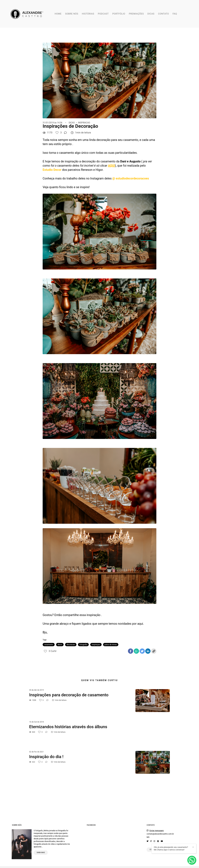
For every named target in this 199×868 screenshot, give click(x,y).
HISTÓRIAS (88, 14)
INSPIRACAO (84, 123)
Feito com (99, 866)
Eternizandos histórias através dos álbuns (68, 727)
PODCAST (103, 14)
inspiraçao (96, 645)
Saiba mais (41, 849)
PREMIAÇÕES (136, 14)
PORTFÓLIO (119, 14)
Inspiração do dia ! (46, 757)
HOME (58, 14)
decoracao (71, 645)
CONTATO (163, 14)
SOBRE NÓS (72, 14)
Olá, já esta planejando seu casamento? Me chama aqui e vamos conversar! (171, 848)
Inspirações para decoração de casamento (69, 695)
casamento (49, 645)
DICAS (151, 14)
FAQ (175, 14)
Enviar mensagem (157, 827)
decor (60, 645)
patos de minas (111, 645)
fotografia (83, 645)
